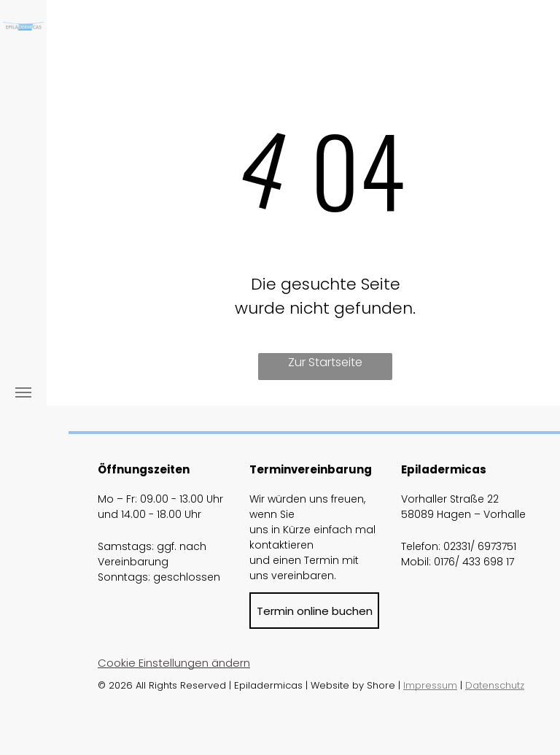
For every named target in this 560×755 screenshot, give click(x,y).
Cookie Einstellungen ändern (174, 663)
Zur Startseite (325, 362)
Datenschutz (495, 685)
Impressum (430, 685)
